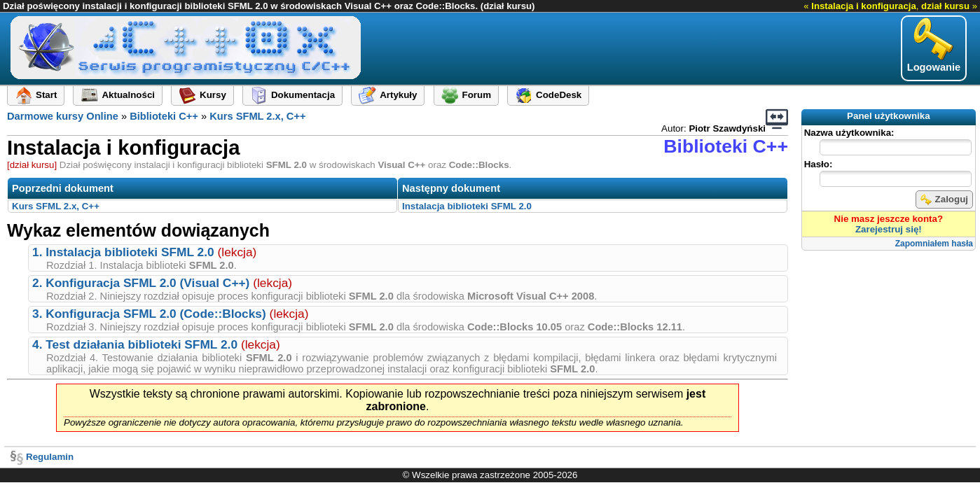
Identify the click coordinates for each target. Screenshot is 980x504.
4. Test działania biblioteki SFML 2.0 (135, 344)
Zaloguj (944, 199)
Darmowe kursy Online (63, 116)
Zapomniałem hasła (934, 244)
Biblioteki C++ (164, 116)
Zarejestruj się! (889, 229)
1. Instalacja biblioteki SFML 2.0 (123, 252)
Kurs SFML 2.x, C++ (257, 116)
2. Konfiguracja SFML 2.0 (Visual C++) (141, 283)
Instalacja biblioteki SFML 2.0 (467, 206)
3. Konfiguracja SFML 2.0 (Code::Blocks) (149, 314)
